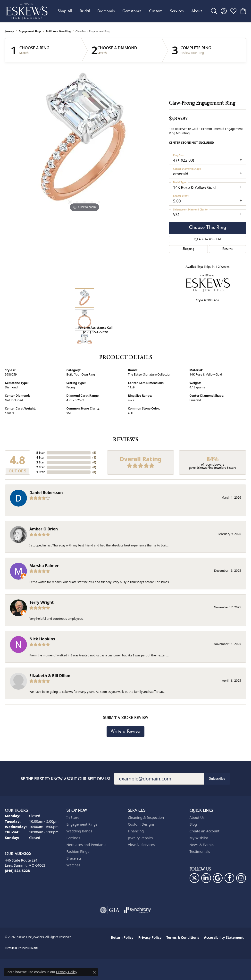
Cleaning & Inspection (146, 817)
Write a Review (125, 732)
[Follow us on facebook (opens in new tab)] (229, 878)
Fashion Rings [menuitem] (78, 851)
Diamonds (106, 11)
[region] (84, 140)
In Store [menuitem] (73, 817)
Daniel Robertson (46, 493)
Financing (136, 831)
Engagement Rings (30, 31)
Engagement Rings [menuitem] (82, 824)
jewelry (9, 31)
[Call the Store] (17, 871)
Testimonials (200, 851)
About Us (197, 817)
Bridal (85, 11)
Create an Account (205, 831)
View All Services (141, 845)
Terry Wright (42, 602)
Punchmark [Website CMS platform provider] (30, 948)
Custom (156, 11)
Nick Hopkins (42, 639)
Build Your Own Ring (59, 31)
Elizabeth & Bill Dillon (50, 676)
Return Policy (122, 937)
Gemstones (132, 11)
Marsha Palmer (44, 566)
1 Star (41, 472)
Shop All (65, 11)
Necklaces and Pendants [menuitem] (86, 845)
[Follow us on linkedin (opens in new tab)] (206, 878)
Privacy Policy (150, 937)
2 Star (41, 467)
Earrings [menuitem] (73, 838)
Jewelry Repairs (140, 838)
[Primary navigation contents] (130, 11)
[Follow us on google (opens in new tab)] (218, 878)
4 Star (41, 457)
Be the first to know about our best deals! (65, 779)
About (197, 11)
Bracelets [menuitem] (74, 858)
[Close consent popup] (94, 972)
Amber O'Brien (44, 529)
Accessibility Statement (224, 937)
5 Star (41, 453)
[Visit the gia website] (110, 910)
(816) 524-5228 (95, 332)
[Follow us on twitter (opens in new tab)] (194, 878)
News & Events (202, 845)
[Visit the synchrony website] (138, 910)
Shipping (188, 249)
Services (177, 11)
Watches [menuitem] (73, 865)
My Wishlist (199, 838)
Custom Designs (141, 824)
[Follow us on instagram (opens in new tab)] (241, 878)
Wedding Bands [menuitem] (79, 831)
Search (24, 53)
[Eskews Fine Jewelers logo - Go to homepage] (27, 11)
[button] (214, 11)
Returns (227, 249)
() (94, 453)
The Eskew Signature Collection (150, 374)
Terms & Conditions (183, 937)
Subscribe (217, 779)
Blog (193, 824)
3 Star (41, 462)
